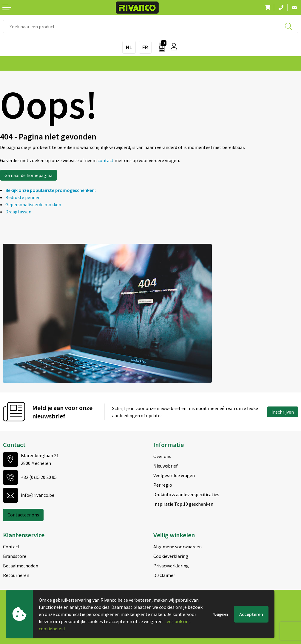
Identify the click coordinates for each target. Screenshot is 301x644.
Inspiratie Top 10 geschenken (183, 504)
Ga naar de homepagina (28, 175)
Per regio (163, 485)
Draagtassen (18, 212)
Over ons (162, 456)
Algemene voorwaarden (177, 547)
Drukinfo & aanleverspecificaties (186, 494)
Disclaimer (164, 575)
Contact (11, 547)
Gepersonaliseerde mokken (33, 204)
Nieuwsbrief (166, 466)
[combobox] (151, 26)
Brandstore (15, 556)
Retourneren (16, 575)
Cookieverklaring (171, 556)
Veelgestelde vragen (174, 475)
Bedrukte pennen (23, 197)
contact (106, 160)
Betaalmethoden (21, 566)
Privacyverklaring (171, 566)
